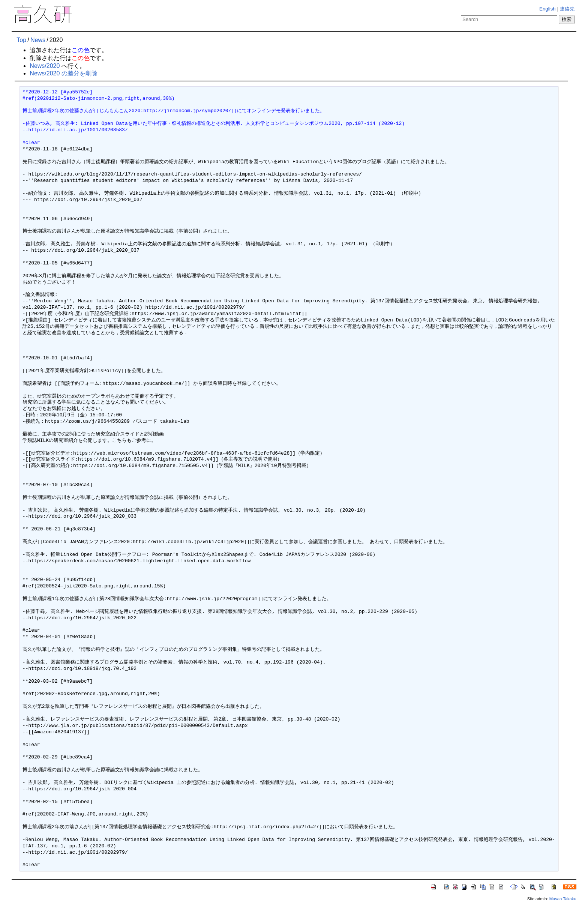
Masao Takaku (563, 899)
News (38, 40)
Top (21, 40)
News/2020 (45, 66)
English (547, 9)
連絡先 (567, 9)
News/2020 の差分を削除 (64, 73)
